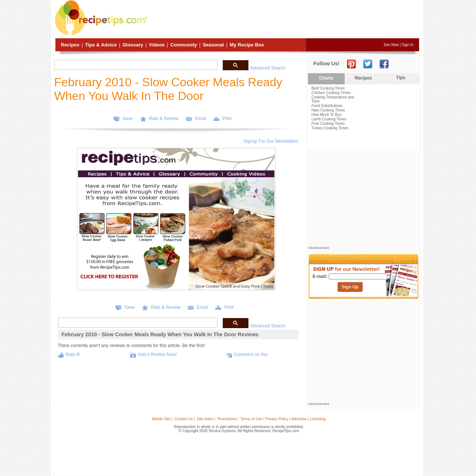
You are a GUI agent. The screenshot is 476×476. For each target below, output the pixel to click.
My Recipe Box (247, 45)
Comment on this (251, 354)
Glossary (133, 45)
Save (127, 119)
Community (184, 45)
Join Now (391, 45)
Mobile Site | (162, 419)
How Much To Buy (327, 115)
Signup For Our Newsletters (271, 141)
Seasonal (213, 45)
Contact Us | (185, 419)
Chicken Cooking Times (331, 93)
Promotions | (228, 419)
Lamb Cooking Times (329, 119)
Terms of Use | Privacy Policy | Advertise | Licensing (283, 419)
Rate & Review (164, 119)
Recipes (70, 45)
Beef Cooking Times (328, 88)
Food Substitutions (327, 106)
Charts (326, 78)
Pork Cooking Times (328, 124)
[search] (135, 65)
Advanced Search (268, 68)
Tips (401, 78)
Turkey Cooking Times (330, 128)
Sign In (407, 45)
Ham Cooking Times (328, 110)
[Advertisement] (284, 20)
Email (200, 119)
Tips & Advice (101, 45)
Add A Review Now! (157, 354)
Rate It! (73, 354)
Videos (157, 45)
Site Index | (206, 419)
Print (227, 119)
